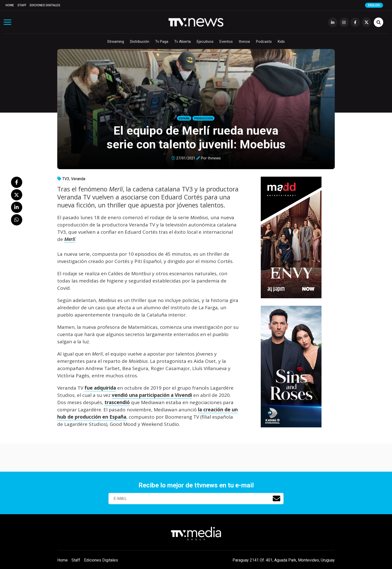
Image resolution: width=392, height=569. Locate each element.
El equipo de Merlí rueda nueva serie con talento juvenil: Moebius (196, 137)
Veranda (78, 179)
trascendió (117, 402)
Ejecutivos (205, 42)
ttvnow (244, 42)
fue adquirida (100, 388)
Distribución (140, 42)
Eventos (226, 42)
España (184, 118)
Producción (203, 118)
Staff (22, 5)
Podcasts (264, 42)
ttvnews (214, 158)
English (374, 5)
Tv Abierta (182, 42)
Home (10, 5)
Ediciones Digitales (45, 5)
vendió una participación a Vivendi (152, 395)
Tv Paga (162, 42)
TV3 (66, 179)
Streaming (116, 42)
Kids (281, 42)
